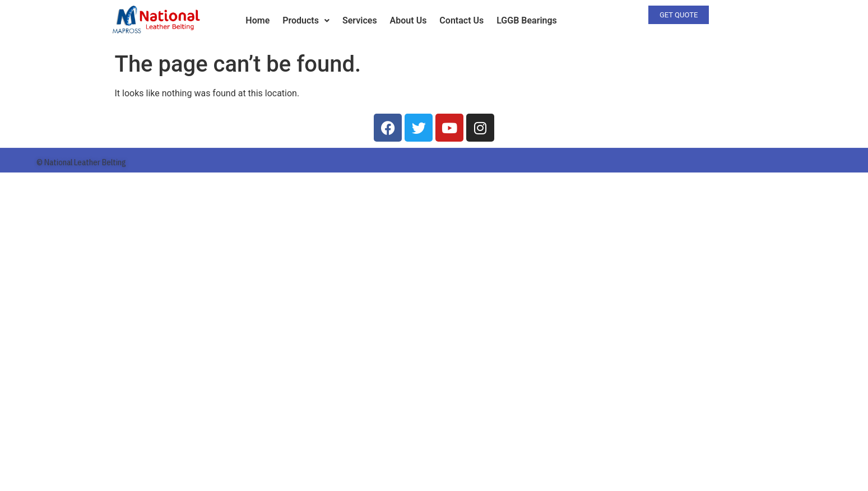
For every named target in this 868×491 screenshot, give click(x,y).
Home (257, 20)
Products (306, 20)
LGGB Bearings (527, 20)
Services (360, 20)
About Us (409, 20)
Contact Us (461, 20)
